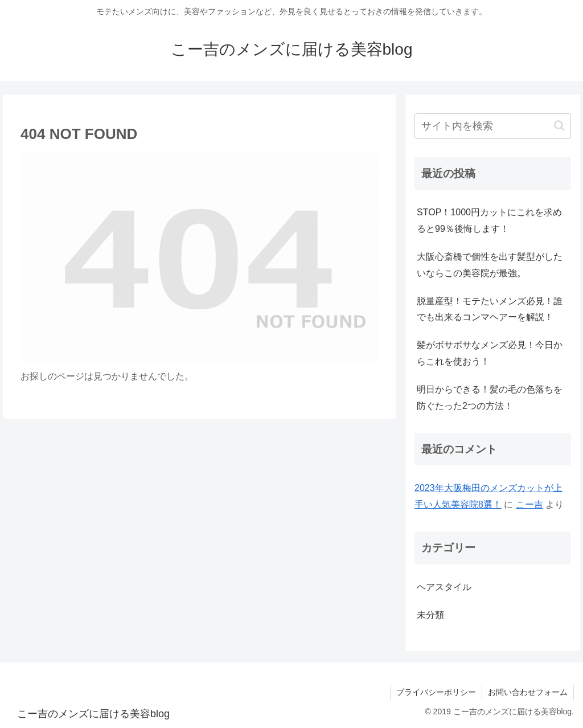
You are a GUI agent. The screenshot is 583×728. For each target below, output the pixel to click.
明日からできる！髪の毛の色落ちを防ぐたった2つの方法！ (490, 398)
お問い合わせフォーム (528, 692)
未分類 (430, 615)
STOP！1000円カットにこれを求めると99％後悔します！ (489, 220)
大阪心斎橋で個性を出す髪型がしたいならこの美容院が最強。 (490, 265)
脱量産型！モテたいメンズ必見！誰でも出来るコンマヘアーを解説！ (490, 309)
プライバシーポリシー (436, 692)
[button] (559, 126)
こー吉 (529, 504)
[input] (492, 126)
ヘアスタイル (444, 587)
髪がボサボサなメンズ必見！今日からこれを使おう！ (490, 353)
